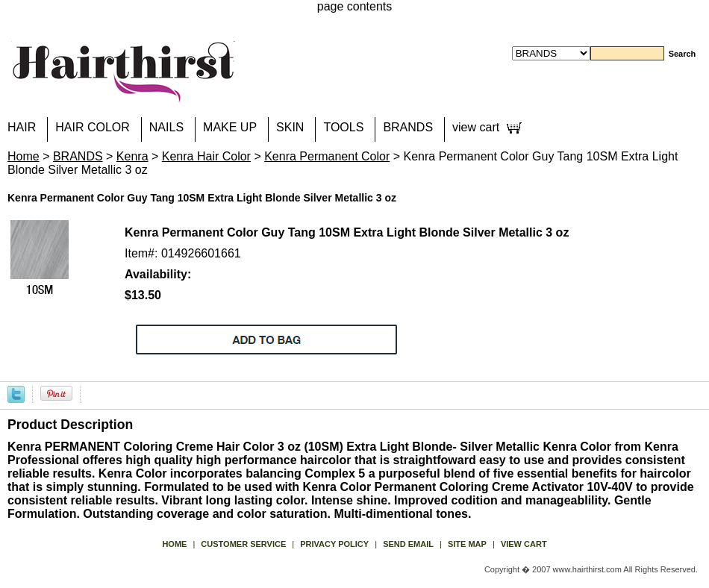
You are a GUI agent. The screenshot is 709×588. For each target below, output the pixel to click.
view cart (476, 127)
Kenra (132, 156)
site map (467, 544)
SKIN (290, 127)
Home (24, 156)
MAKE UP (230, 127)
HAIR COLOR (93, 127)
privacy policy (334, 544)
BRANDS (408, 127)
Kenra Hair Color (206, 156)
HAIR (22, 127)
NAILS (166, 127)
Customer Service (243, 544)
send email (408, 544)
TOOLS (343, 127)
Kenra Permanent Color (327, 156)
